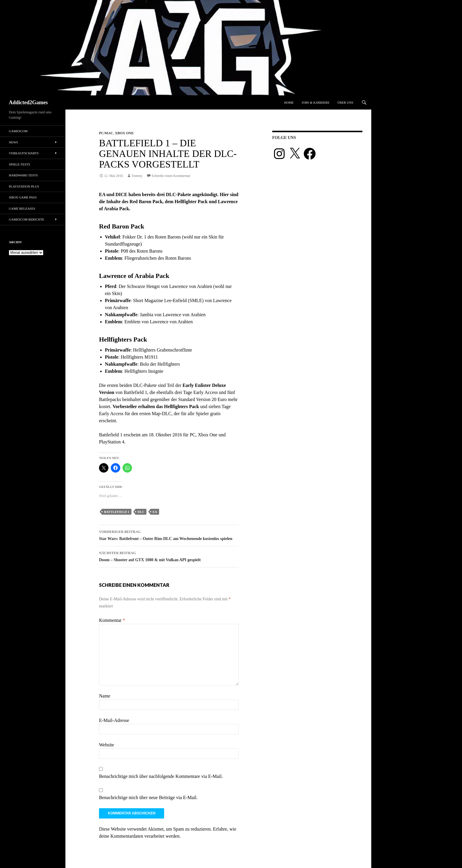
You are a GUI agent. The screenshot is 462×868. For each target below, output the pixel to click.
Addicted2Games (28, 102)
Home (289, 102)
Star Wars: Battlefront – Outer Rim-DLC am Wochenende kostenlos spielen (169, 535)
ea (155, 512)
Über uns (345, 102)
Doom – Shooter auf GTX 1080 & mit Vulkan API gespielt (169, 556)
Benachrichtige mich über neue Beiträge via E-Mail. (148, 797)
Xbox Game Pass (23, 197)
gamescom (18, 131)
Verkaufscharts (24, 153)
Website (107, 745)
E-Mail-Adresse (114, 720)
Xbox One (124, 133)
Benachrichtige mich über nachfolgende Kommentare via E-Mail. (161, 776)
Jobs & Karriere (315, 102)
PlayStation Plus (24, 186)
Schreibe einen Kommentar (171, 176)
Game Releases (22, 208)
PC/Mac (106, 133)
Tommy (137, 176)
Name (105, 696)
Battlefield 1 (117, 512)
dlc (141, 512)
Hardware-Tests (23, 175)
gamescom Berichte (27, 219)
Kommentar (112, 620)
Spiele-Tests (19, 164)
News (13, 142)
